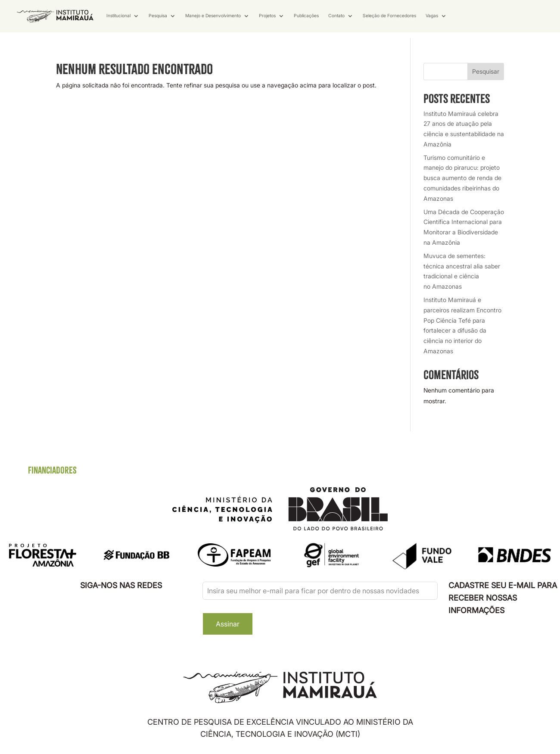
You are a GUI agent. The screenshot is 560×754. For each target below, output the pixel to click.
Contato (336, 16)
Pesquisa (158, 16)
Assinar (228, 624)
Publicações (306, 16)
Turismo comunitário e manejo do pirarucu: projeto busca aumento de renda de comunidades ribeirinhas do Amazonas (462, 178)
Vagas (432, 16)
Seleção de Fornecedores (389, 16)
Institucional (118, 16)
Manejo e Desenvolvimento (213, 16)
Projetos (267, 16)
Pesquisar (486, 71)
